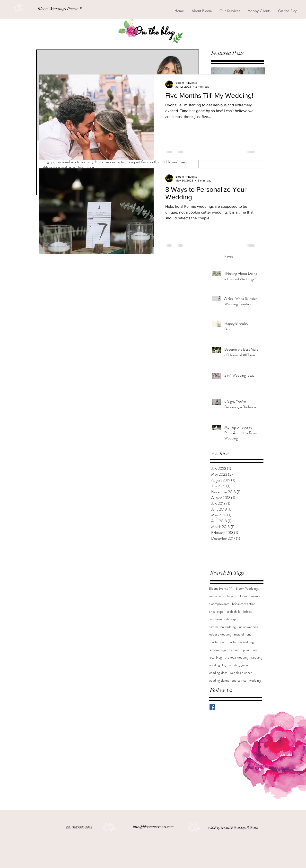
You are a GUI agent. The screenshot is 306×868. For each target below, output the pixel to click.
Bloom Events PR (221, 589)
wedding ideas (218, 673)
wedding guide (238, 665)
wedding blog (217, 665)
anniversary (216, 596)
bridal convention (244, 604)
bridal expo (216, 612)
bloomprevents (219, 604)
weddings (255, 681)
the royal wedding (236, 657)
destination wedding (222, 627)
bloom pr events (249, 596)
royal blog (215, 657)
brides (247, 612)
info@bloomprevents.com (153, 827)
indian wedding (248, 627)
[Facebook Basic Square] (212, 707)
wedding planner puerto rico (228, 681)
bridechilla (233, 612)
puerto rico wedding (240, 642)
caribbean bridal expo (223, 619)
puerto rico (216, 642)
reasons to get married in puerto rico (233, 650)
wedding (257, 657)
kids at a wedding (220, 634)
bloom (231, 596)
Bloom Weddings (247, 589)
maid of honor (243, 634)
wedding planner (241, 673)
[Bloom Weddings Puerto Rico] (62, 9)
